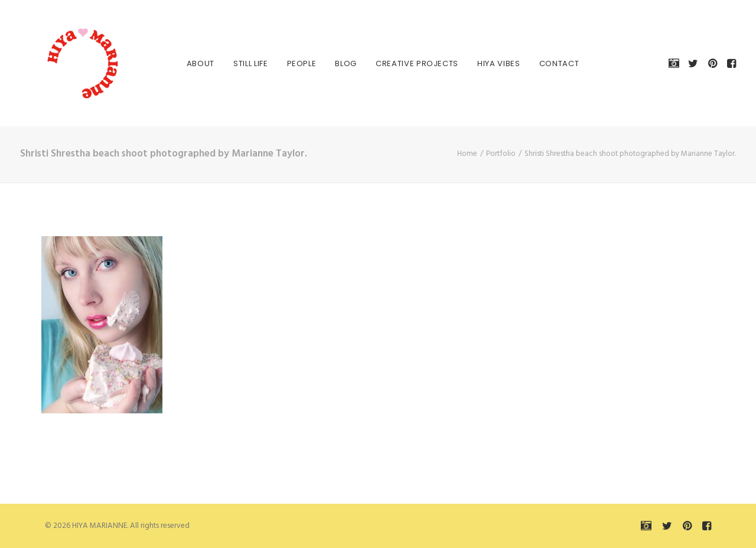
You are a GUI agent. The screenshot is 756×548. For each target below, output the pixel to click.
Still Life (246, 63)
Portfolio (501, 154)
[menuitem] (196, 63)
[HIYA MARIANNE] (67, 63)
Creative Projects (412, 63)
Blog (341, 63)
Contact (555, 63)
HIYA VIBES (494, 63)
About (196, 63)
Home (467, 154)
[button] (676, 63)
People (297, 63)
